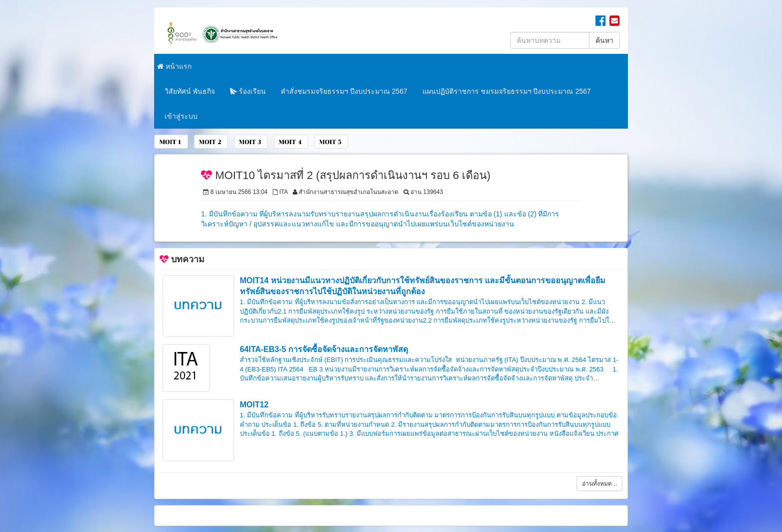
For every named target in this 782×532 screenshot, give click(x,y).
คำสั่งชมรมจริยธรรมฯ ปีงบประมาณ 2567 (344, 91)
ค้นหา (604, 40)
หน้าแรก (174, 66)
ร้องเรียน (248, 91)
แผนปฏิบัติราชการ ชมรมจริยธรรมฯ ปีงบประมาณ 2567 (507, 91)
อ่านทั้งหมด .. (599, 484)
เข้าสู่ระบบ (181, 116)
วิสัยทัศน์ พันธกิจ (190, 91)
